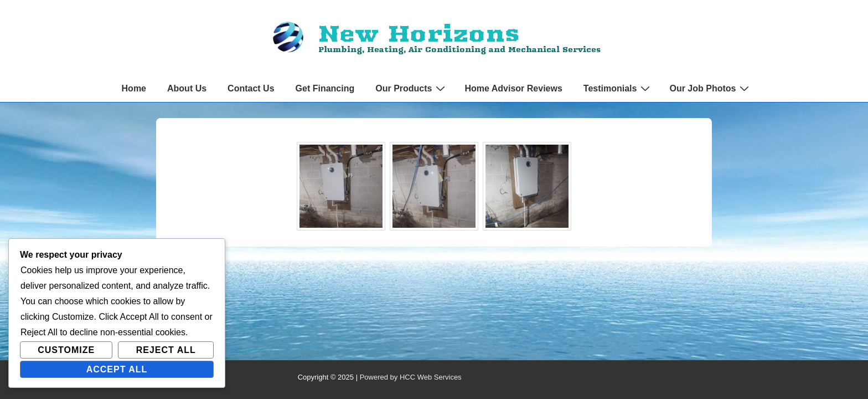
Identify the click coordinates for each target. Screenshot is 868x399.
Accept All (117, 369)
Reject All (166, 350)
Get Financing (325, 88)
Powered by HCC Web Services (411, 377)
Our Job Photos (711, 88)
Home (134, 88)
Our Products (412, 88)
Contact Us (251, 88)
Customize (66, 350)
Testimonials (618, 88)
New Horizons (418, 33)
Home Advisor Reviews (513, 88)
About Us (187, 88)
